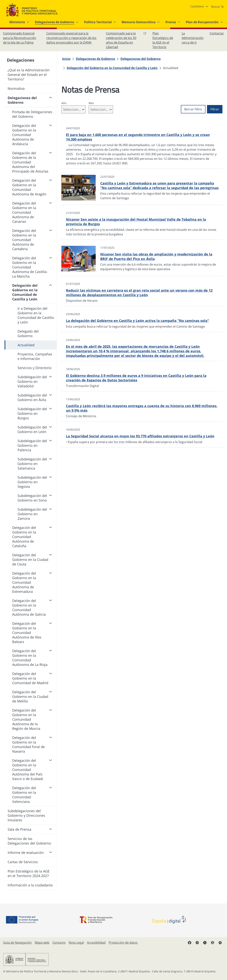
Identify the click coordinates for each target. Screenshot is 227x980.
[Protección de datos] (123, 943)
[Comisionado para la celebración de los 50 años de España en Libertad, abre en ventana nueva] (126, 40)
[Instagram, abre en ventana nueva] (197, 943)
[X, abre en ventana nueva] (205, 943)
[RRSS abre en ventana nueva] (220, 943)
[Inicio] (66, 59)
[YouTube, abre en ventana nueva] (213, 943)
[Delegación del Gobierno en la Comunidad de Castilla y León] (112, 68)
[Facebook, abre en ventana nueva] (190, 943)
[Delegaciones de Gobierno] (95, 59)
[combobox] (74, 109)
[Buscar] (218, 7)
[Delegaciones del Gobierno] (141, 59)
